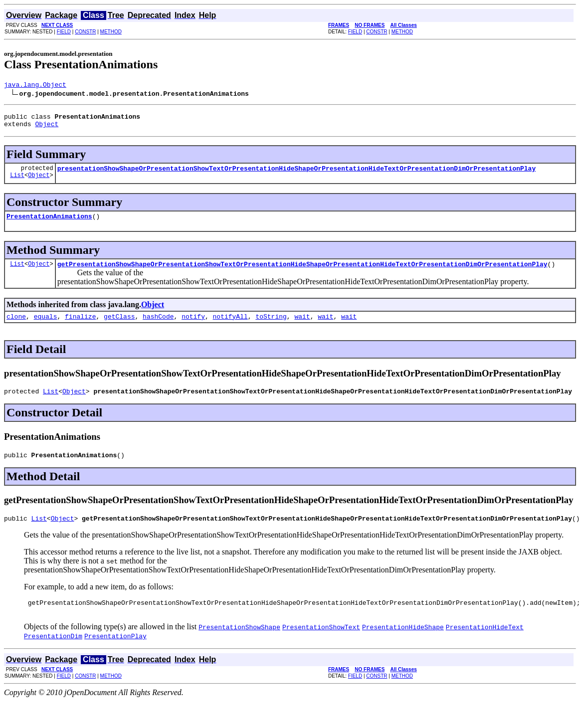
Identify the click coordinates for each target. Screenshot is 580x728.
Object (47, 128)
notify (193, 327)
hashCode (158, 327)
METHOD (111, 32)
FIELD (64, 32)
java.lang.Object (35, 86)
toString (271, 327)
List (17, 182)
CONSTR (85, 32)
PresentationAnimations (49, 223)
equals (46, 327)
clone (16, 327)
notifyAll (230, 327)
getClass (119, 327)
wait (302, 327)
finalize (80, 327)
